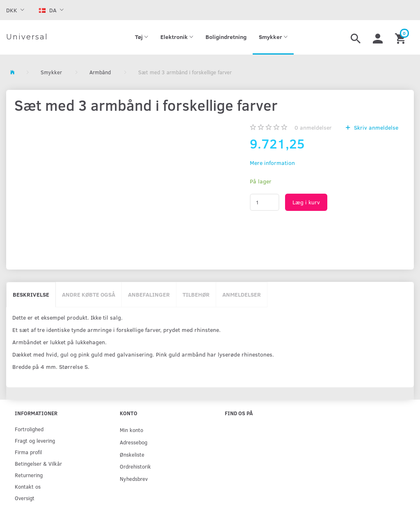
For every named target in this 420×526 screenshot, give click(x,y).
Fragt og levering (35, 440)
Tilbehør (196, 294)
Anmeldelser (242, 294)
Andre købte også (89, 294)
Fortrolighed (29, 429)
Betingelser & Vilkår (38, 463)
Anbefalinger (149, 294)
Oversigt (25, 498)
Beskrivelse (31, 294)
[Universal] (27, 37)
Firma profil (28, 452)
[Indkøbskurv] (401, 37)
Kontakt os (28, 486)
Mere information (272, 163)
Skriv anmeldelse (375, 127)
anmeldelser (313, 127)
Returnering (29, 475)
